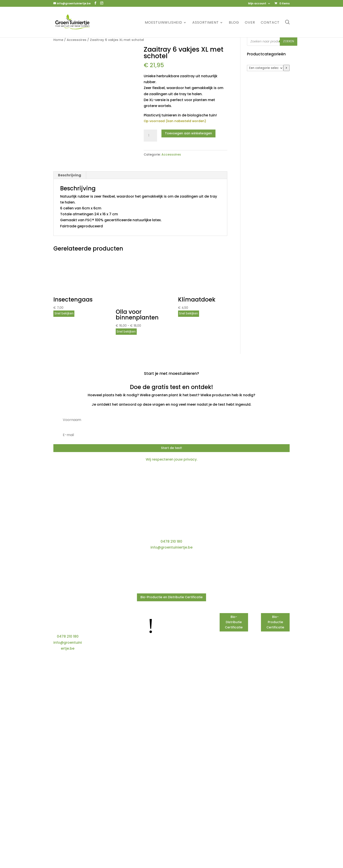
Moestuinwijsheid (164, 23)
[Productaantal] (150, 136)
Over (250, 23)
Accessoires (77, 40)
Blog (234, 23)
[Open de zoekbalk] (287, 22)
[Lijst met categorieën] (265, 68)
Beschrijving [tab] (70, 175)
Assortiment (206, 23)
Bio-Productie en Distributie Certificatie (171, 597)
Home (58, 40)
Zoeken (289, 41)
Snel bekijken (64, 313)
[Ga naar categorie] (286, 68)
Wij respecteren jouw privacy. (172, 459)
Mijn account (257, 4)
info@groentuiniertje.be (171, 547)
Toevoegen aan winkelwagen (188, 133)
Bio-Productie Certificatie (275, 622)
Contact (270, 23)
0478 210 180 (171, 541)
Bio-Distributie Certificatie (234, 622)
